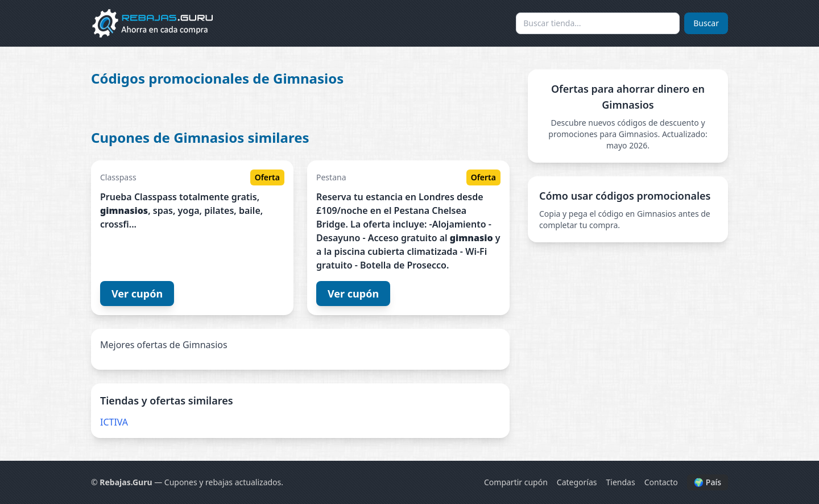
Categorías (577, 482)
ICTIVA (114, 422)
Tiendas (621, 482)
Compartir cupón (516, 482)
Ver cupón (137, 294)
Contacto (661, 482)
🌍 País (708, 482)
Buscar (706, 23)
